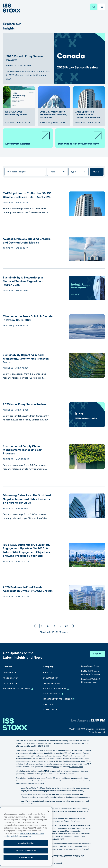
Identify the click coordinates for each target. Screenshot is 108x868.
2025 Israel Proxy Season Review (24, 404)
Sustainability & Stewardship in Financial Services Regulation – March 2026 (23, 281)
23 (66, 626)
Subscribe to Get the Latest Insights (80, 138)
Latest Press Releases (28, 138)
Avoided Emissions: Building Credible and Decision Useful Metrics (27, 241)
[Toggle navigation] (102, 7)
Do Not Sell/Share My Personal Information (91, 673)
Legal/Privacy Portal (90, 666)
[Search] (94, 7)
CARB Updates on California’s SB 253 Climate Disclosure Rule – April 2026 (27, 195)
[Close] (48, 828)
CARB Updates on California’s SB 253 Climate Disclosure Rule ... (88, 115)
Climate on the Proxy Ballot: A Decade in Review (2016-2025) (28, 318)
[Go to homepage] (15, 726)
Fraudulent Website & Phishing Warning (91, 681)
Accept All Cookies (26, 859)
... (60, 626)
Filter (97, 172)
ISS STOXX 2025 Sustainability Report (16, 113)
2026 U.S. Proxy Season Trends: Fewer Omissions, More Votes (53, 115)
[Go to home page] (12, 8)
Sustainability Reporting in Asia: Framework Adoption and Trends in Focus (26, 359)
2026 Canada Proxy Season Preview (25, 58)
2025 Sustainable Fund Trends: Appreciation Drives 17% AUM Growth (28, 589)
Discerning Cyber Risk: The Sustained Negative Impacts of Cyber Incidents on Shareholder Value (27, 499)
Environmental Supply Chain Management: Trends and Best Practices (23, 450)
